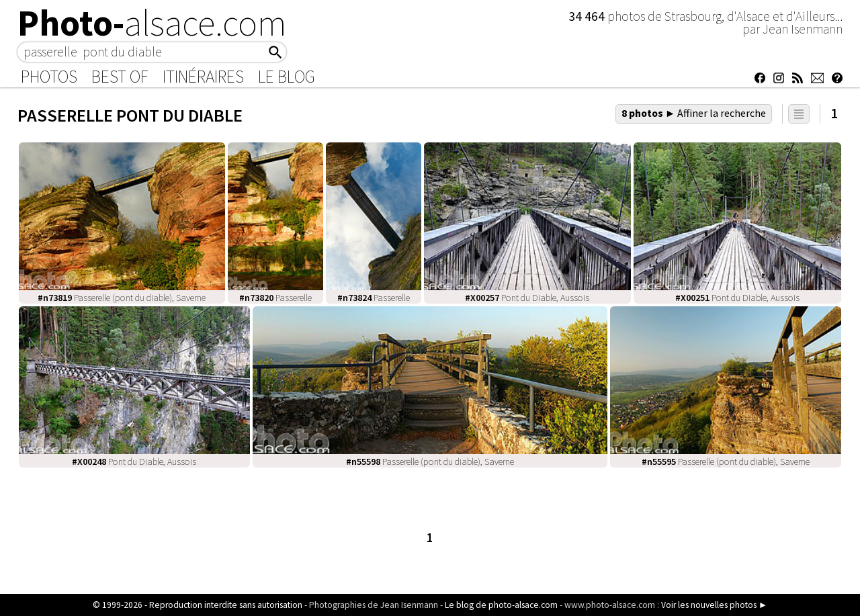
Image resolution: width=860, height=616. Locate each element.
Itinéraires (203, 77)
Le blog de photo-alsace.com (501, 605)
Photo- (152, 23)
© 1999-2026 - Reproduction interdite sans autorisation (198, 605)
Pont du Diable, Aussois (527, 298)
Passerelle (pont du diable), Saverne (122, 298)
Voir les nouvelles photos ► (714, 605)
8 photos (694, 113)
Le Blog (287, 77)
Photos (49, 77)
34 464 (588, 16)
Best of (120, 77)
